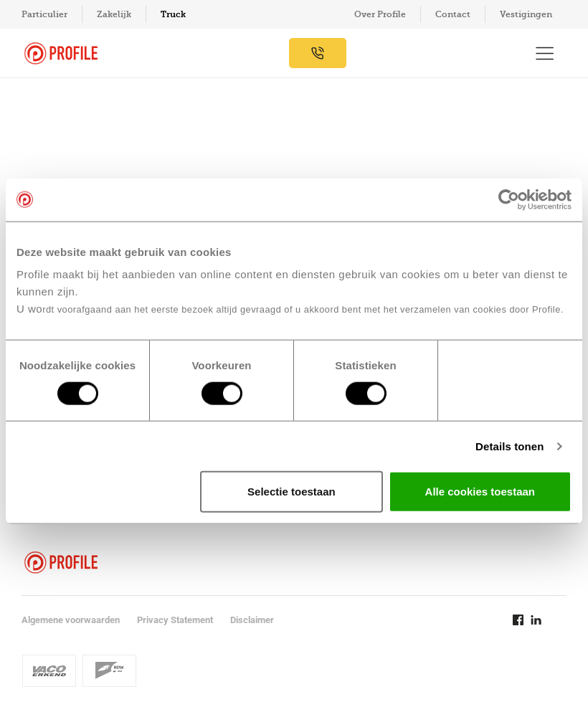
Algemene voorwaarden (71, 620)
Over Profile (380, 14)
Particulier (44, 14)
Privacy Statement (175, 620)
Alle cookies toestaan (480, 492)
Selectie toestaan (291, 492)
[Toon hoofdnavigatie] (545, 53)
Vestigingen (526, 14)
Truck (173, 14)
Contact (453, 14)
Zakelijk (114, 14)
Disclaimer (252, 620)
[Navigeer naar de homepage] (61, 53)
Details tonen (509, 446)
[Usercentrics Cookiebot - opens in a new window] (509, 199)
